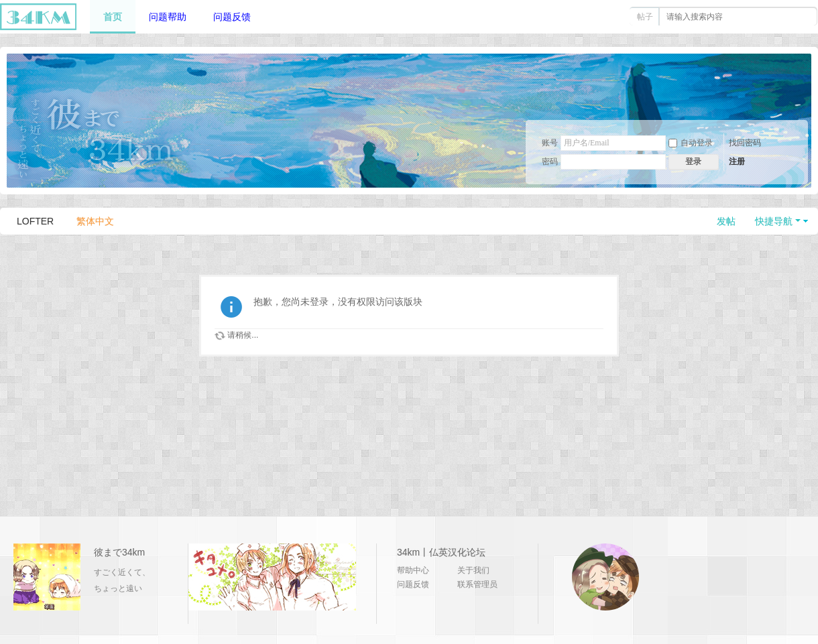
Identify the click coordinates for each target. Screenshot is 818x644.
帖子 (645, 17)
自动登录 (691, 143)
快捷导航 (774, 221)
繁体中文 (95, 221)
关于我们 (473, 570)
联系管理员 (477, 584)
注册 (737, 162)
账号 (550, 143)
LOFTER (35, 221)
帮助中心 (413, 570)
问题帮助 (168, 17)
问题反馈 (232, 17)
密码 (550, 162)
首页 (113, 17)
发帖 (726, 221)
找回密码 (745, 143)
